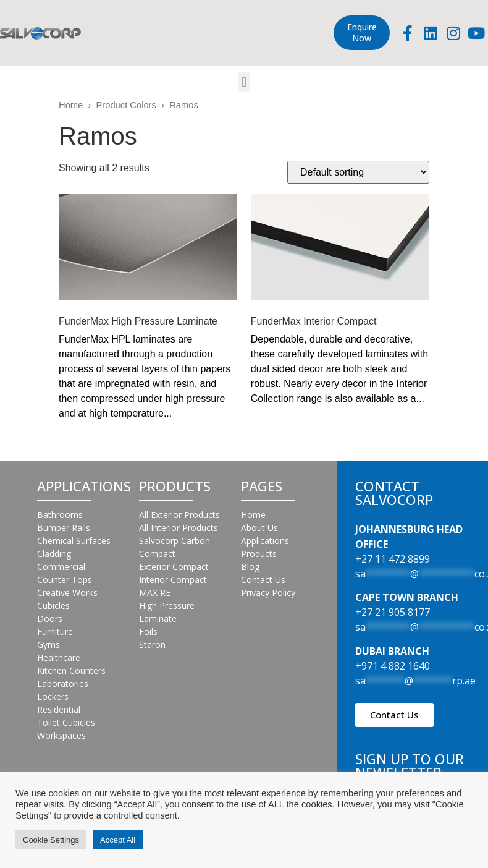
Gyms (48, 645)
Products (259, 554)
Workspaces (61, 735)
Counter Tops (65, 580)
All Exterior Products (179, 515)
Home (71, 105)
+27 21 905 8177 (393, 612)
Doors (50, 619)
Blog (250, 567)
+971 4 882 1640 (393, 666)
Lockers (53, 696)
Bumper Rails (64, 528)
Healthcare (59, 657)
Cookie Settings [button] (51, 840)
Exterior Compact (174, 567)
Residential (59, 709)
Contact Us (263, 580)
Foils (148, 632)
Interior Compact (173, 580)
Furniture (55, 632)
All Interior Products (179, 528)
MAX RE (155, 593)
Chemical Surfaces (74, 541)
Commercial (61, 567)
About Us (259, 528)
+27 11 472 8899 (393, 559)
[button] (244, 82)
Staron (152, 645)
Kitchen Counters (71, 670)
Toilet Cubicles (66, 722)
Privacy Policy (268, 593)
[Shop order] (358, 172)
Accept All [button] (118, 840)
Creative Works (67, 593)
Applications (265, 541)
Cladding (54, 554)
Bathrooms (60, 515)
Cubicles (53, 606)
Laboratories (63, 683)
